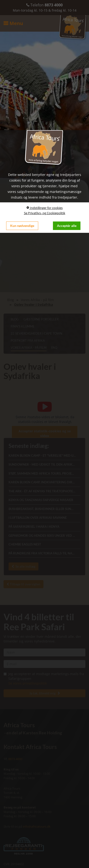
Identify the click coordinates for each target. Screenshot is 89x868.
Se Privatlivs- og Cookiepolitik (45, 213)
